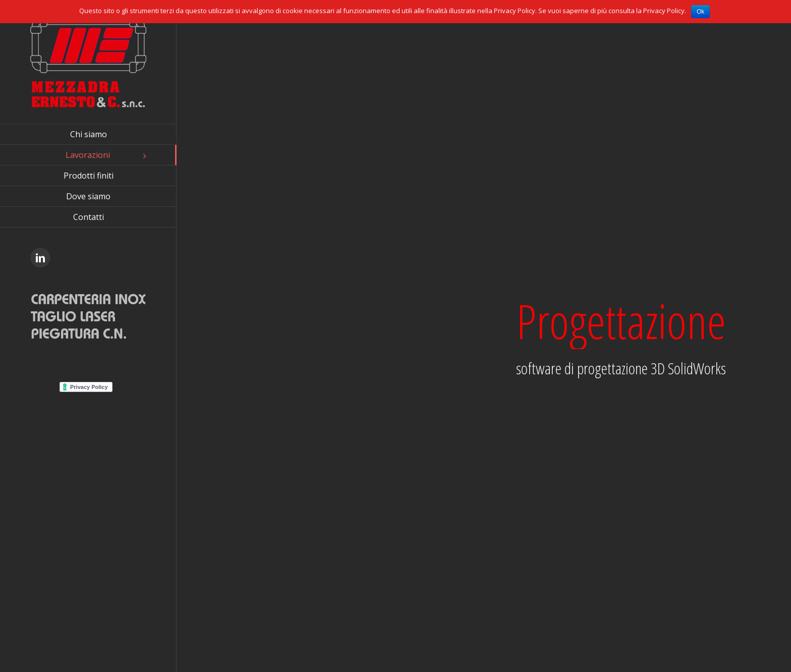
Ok (700, 12)
